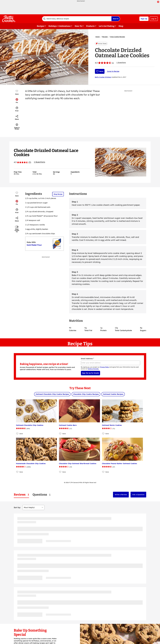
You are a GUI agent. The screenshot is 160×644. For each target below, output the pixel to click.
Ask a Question (138, 495)
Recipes (105, 37)
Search (116, 19)
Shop (121, 26)
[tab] (21, 495)
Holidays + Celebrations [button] (59, 26)
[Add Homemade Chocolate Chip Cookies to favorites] (17, 472)
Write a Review (121, 495)
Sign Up (144, 19)
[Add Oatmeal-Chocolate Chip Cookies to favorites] (17, 434)
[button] (17, 101)
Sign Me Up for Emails (90, 373)
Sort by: (17, 507)
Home (98, 37)
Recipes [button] (41, 26)
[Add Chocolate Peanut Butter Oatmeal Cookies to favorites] (103, 472)
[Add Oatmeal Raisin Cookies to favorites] (103, 434)
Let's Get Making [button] (107, 26)
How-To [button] (78, 26)
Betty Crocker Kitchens (103, 77)
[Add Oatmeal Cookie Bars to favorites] (60, 434)
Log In (154, 19)
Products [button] (90, 26)
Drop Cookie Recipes (118, 37)
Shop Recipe (58, 194)
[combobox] (77, 19)
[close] (158, 2)
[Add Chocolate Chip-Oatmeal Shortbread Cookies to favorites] (60, 472)
